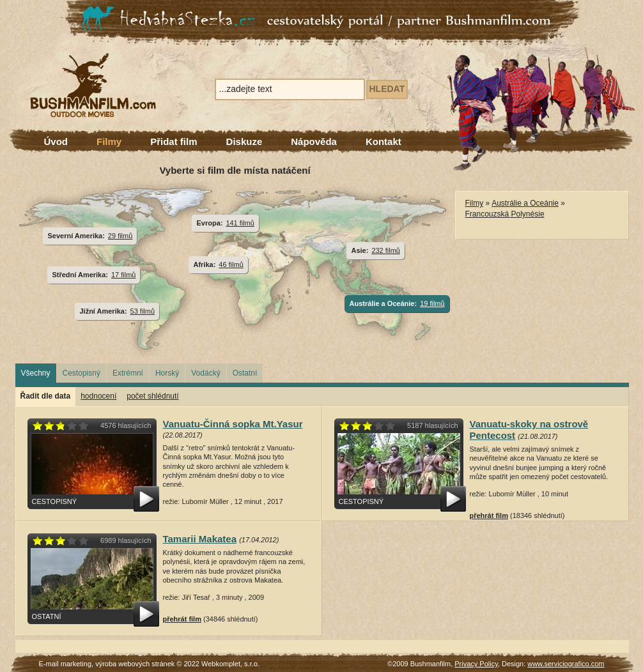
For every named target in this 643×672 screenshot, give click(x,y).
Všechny (36, 373)
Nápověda (314, 141)
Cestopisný (81, 373)
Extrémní (128, 373)
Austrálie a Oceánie (525, 203)
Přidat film (174, 141)
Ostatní (245, 373)
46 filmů (231, 264)
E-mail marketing (66, 664)
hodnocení (98, 396)
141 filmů (240, 223)
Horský (167, 373)
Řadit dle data (46, 396)
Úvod (56, 141)
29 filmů (120, 236)
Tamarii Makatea (200, 539)
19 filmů (432, 303)
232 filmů (386, 250)
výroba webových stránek (135, 664)
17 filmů (123, 275)
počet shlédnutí (152, 396)
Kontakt (383, 141)
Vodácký (205, 373)
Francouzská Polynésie (505, 214)
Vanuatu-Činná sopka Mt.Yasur (233, 424)
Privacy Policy (476, 664)
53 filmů (143, 311)
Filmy (109, 141)
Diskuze (244, 141)
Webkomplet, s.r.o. (230, 664)
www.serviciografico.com (566, 664)
